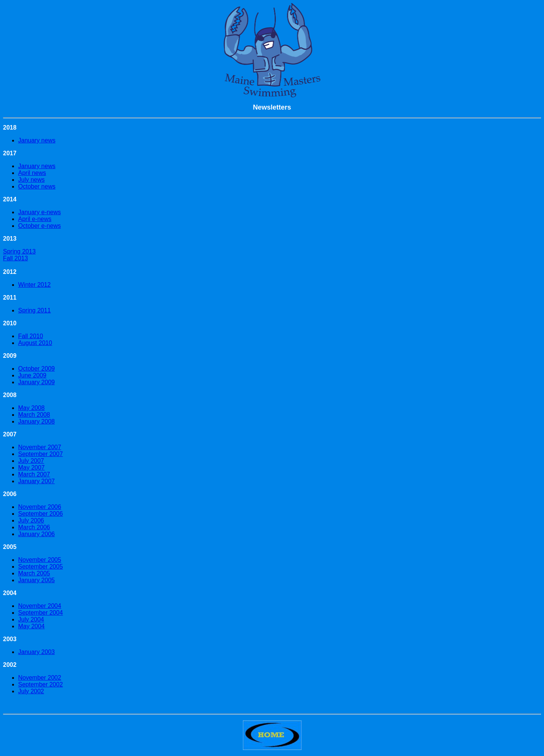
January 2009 (36, 382)
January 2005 (36, 580)
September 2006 (40, 514)
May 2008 (31, 408)
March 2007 (34, 474)
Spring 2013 (19, 251)
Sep (23, 684)
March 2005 (34, 573)
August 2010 (35, 343)
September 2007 (40, 454)
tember (39, 684)
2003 (47, 652)
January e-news (39, 212)
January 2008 (36, 421)
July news (31, 180)
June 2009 (32, 375)
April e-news (35, 219)
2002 (56, 684)
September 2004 (40, 613)
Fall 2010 (31, 336)
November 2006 (40, 507)
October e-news (39, 226)
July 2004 (31, 619)
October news (37, 186)
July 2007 (31, 461)
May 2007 (31, 468)
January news (37, 140)
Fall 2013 (15, 258)
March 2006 (34, 527)
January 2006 (36, 534)
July (23, 691)
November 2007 (40, 447)
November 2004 (40, 606)
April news (32, 173)
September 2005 (40, 567)
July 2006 (31, 520)
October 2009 (36, 369)
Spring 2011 (34, 310)
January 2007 (36, 481)
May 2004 (31, 626)
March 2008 (34, 415)
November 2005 (40, 560)
